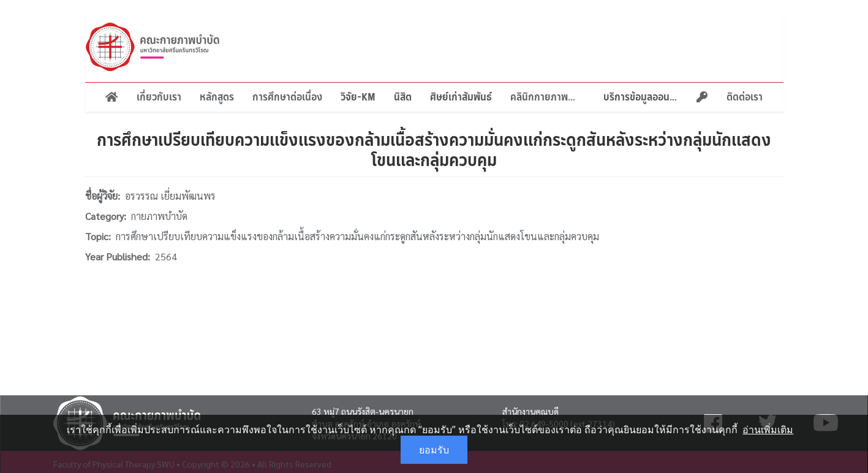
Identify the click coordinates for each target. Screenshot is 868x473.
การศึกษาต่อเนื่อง (287, 97)
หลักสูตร (217, 97)
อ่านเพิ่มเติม (768, 429)
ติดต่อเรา (745, 97)
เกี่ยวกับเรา (159, 97)
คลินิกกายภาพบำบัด (548, 97)
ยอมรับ (434, 450)
